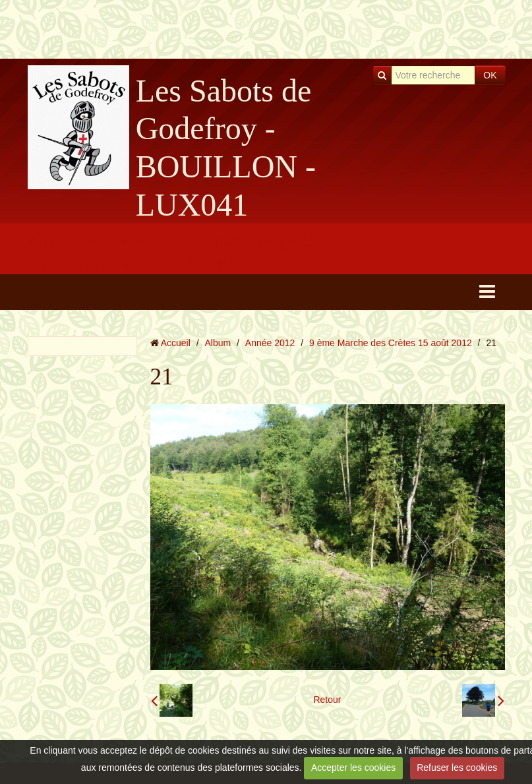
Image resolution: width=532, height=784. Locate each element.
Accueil (176, 343)
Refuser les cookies (457, 768)
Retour (327, 700)
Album (218, 343)
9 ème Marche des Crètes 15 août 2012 (391, 343)
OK (490, 75)
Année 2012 (270, 343)
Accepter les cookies (353, 768)
